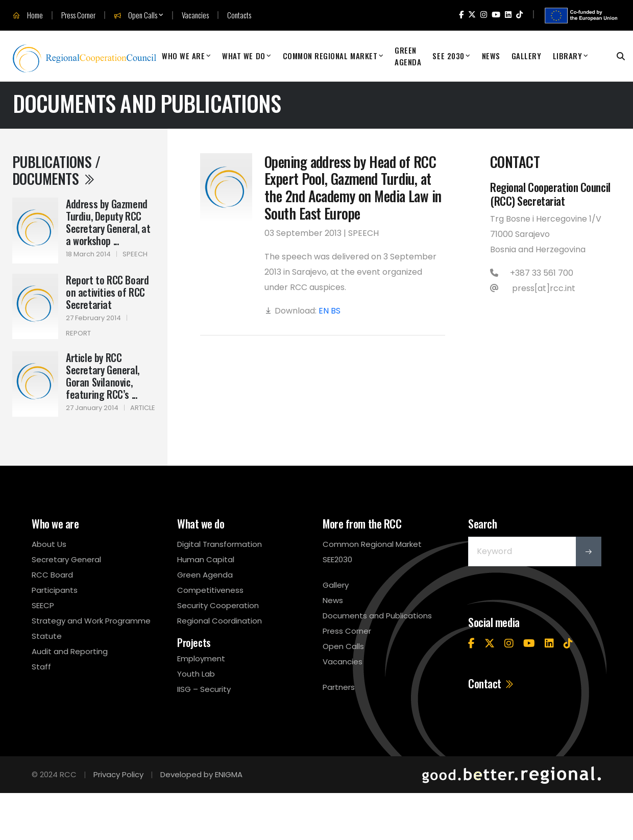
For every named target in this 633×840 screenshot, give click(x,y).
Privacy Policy (118, 774)
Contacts (239, 15)
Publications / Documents (56, 170)
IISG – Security (204, 689)
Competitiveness (210, 590)
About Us (49, 544)
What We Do (244, 56)
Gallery (527, 56)
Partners (339, 687)
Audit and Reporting (70, 651)
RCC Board (52, 575)
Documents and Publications (377, 616)
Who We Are (183, 56)
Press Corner (78, 15)
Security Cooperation (218, 605)
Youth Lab (196, 674)
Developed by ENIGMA (201, 774)
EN (324, 311)
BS (336, 311)
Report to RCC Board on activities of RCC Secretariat (107, 292)
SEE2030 (337, 559)
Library (568, 56)
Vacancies (195, 15)
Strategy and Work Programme (91, 621)
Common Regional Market (330, 56)
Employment (201, 658)
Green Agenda (408, 56)
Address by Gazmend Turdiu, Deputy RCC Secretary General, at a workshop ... (108, 222)
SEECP (43, 605)
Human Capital (206, 559)
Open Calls (136, 15)
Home (28, 15)
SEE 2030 (448, 56)
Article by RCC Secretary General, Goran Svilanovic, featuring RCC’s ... (103, 376)
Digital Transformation (220, 544)
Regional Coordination (220, 621)
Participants (55, 590)
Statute (47, 636)
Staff (41, 667)
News (491, 56)
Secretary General (66, 559)
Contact (491, 683)
